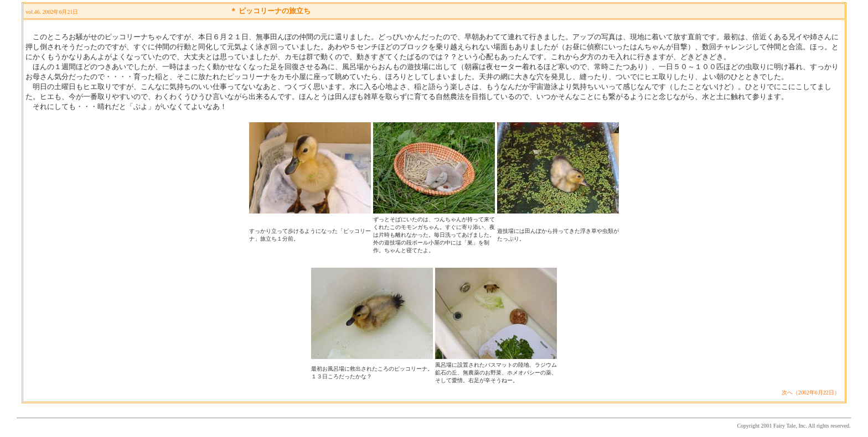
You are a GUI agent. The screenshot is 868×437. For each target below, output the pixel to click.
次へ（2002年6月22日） (811, 392)
